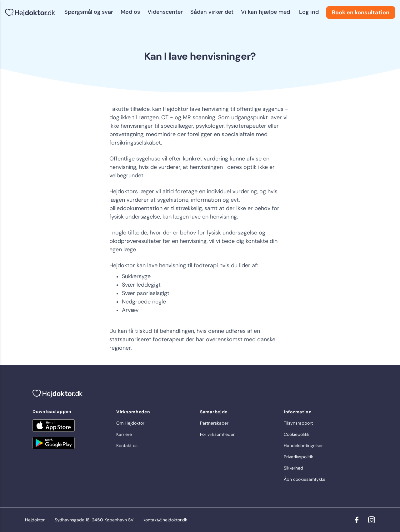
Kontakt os (127, 446)
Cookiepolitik (297, 434)
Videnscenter (165, 12)
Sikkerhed (293, 468)
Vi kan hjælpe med (265, 12)
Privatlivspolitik (298, 457)
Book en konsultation (361, 12)
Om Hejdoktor (130, 423)
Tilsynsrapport (298, 423)
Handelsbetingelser (303, 446)
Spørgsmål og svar (89, 12)
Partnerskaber (214, 423)
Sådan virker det (212, 12)
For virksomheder (217, 434)
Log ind (309, 12)
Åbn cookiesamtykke (305, 479)
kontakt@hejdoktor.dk (165, 520)
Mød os (130, 12)
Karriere (124, 434)
